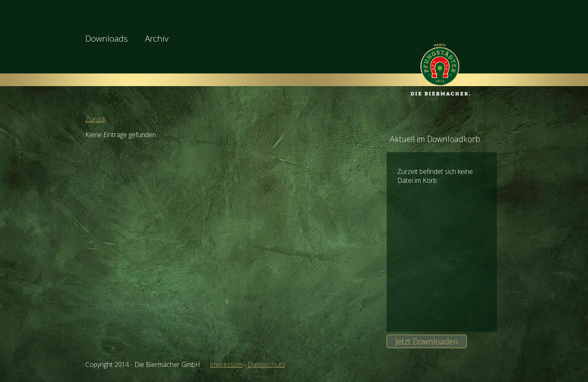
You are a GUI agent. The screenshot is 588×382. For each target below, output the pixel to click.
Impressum (226, 364)
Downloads (107, 38)
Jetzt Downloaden (427, 341)
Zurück (95, 119)
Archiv (157, 38)
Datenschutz (266, 364)
